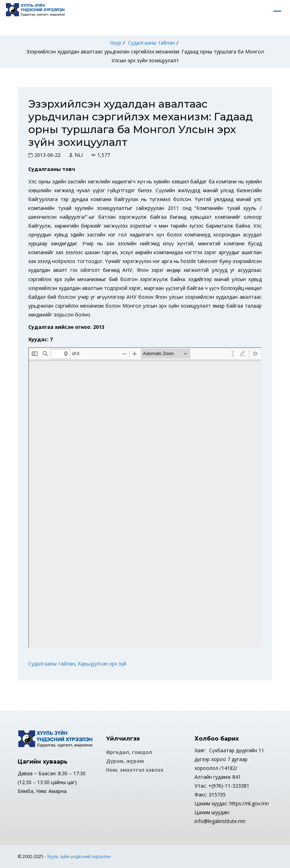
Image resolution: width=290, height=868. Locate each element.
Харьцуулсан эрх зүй (102, 664)
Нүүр (116, 43)
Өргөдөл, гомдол (129, 752)
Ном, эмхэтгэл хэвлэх (135, 770)
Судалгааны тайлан (151, 43)
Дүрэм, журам (125, 761)
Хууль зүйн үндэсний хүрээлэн (79, 856)
